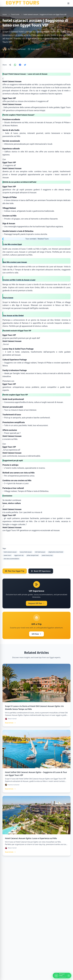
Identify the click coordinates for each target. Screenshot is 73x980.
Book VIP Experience (41, 571)
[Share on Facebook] (20, 65)
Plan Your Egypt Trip (15, 571)
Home (5, 14)
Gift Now (36, 634)
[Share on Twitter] (25, 65)
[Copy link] (10, 65)
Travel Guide (15, 14)
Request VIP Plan (37, 603)
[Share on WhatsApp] (15, 65)
